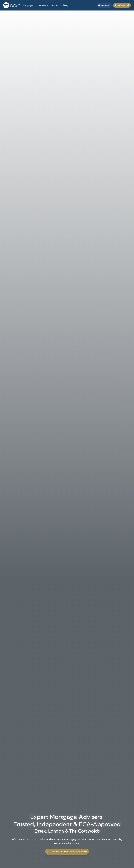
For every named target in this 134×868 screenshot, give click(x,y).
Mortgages (28, 5)
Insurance (43, 5)
